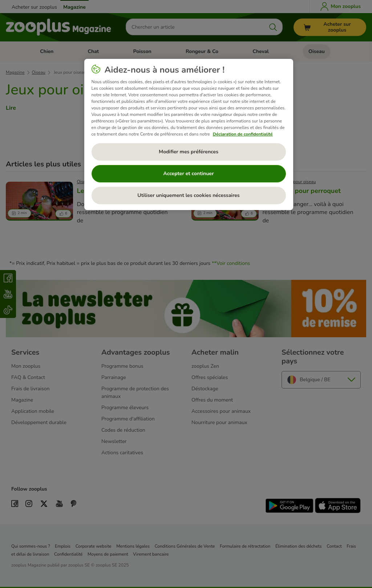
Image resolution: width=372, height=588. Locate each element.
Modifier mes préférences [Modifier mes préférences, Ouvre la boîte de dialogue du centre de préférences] (189, 152)
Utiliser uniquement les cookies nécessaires (188, 195)
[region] (189, 134)
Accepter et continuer (188, 174)
